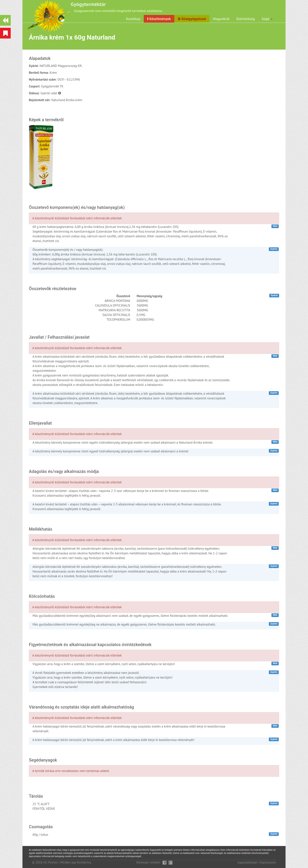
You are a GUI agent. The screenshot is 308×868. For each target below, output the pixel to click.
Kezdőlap (133, 19)
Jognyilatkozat (247, 862)
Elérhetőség (246, 19)
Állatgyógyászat (192, 19)
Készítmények (159, 19)
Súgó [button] (267, 19)
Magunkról (221, 19)
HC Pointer (51, 862)
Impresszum (268, 862)
